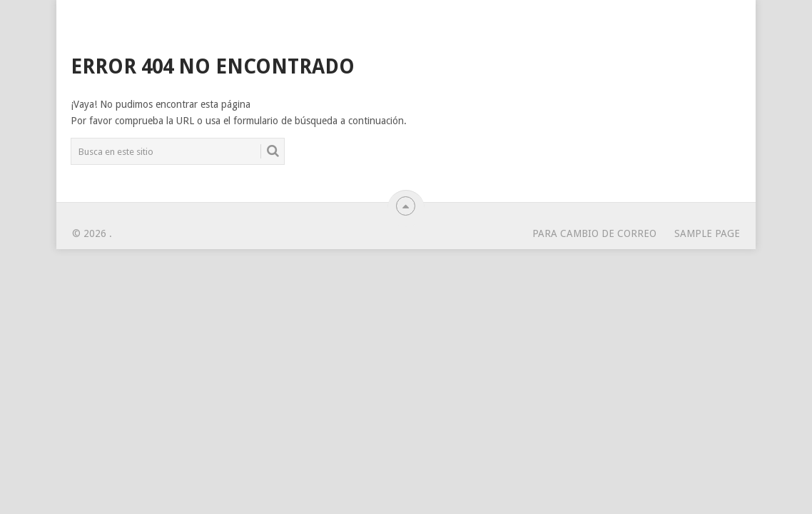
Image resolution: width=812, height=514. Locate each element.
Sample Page (707, 233)
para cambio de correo (594, 233)
